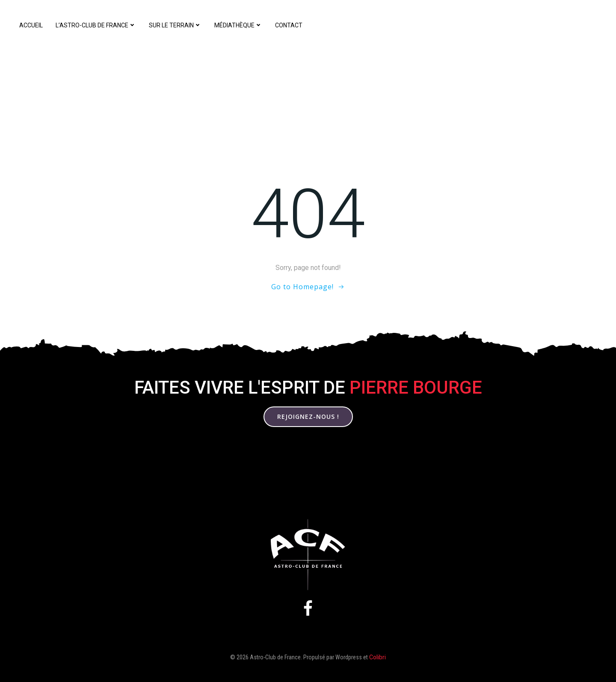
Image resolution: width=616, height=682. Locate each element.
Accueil (31, 25)
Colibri (378, 657)
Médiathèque (238, 25)
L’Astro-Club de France (96, 25)
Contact (289, 25)
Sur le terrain (175, 25)
